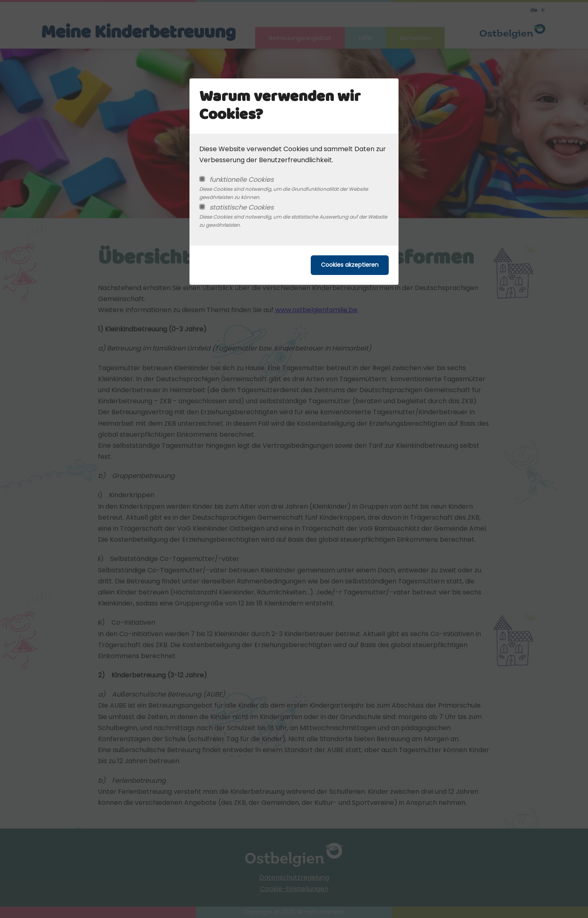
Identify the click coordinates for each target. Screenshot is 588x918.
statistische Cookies (242, 207)
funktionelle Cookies (242, 180)
